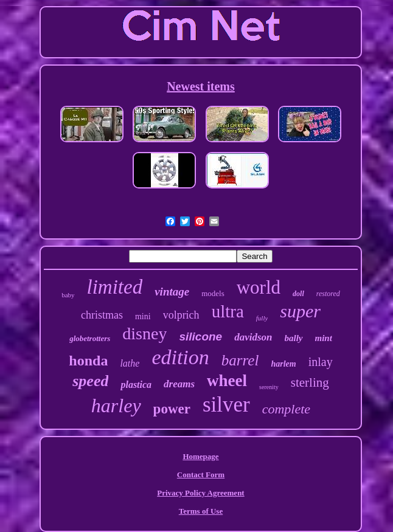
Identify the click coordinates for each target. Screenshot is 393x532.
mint (324, 338)
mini (143, 316)
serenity (269, 387)
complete (286, 409)
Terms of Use (201, 511)
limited (115, 287)
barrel (240, 360)
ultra (228, 311)
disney (144, 333)
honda (88, 361)
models (213, 293)
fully (262, 318)
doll (298, 294)
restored (328, 294)
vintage (172, 292)
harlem (283, 364)
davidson (253, 337)
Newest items (201, 86)
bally (294, 338)
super (300, 311)
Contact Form (201, 475)
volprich (181, 315)
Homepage (200, 456)
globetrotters (90, 338)
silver (226, 405)
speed (90, 381)
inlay (321, 362)
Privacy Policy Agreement (200, 493)
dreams (179, 384)
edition (180, 357)
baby (68, 295)
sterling (310, 382)
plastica (136, 385)
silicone (200, 337)
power (172, 409)
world (259, 287)
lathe (130, 363)
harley (116, 406)
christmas (102, 315)
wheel (227, 381)
